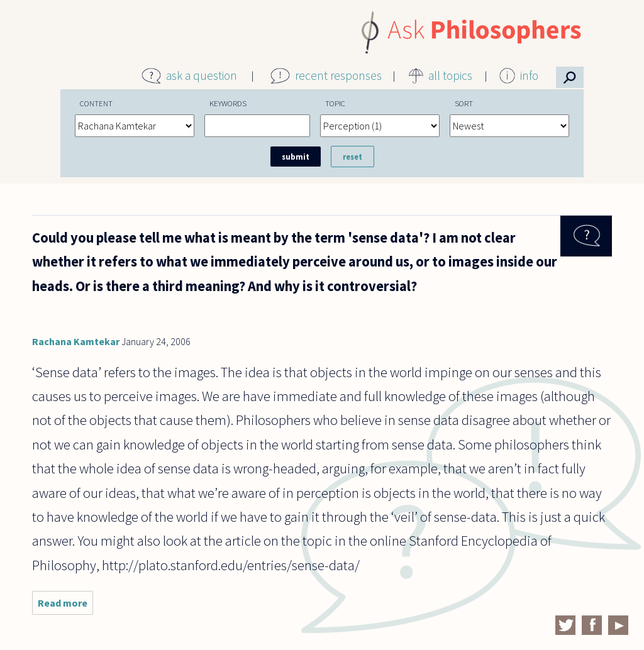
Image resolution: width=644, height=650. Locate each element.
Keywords (228, 103)
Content (96, 103)
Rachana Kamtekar (76, 341)
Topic (335, 103)
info (529, 75)
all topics (450, 75)
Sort (464, 103)
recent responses (338, 75)
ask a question (202, 75)
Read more (65, 606)
